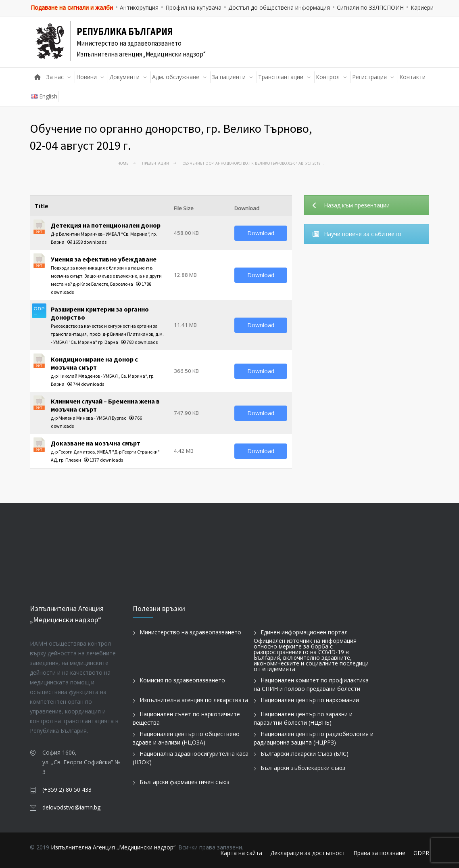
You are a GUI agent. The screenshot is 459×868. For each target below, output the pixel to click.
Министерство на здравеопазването (190, 632)
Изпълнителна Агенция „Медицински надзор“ (113, 847)
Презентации (155, 163)
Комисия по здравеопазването (182, 680)
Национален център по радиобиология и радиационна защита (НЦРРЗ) (314, 738)
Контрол (328, 77)
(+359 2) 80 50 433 (67, 790)
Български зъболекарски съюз (303, 768)
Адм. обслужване (176, 77)
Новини (87, 77)
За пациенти (229, 77)
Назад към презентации (351, 205)
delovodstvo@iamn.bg (71, 807)
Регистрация (369, 77)
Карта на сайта (241, 853)
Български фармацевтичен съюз (185, 782)
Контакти (412, 77)
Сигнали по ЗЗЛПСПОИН (370, 7)
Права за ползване (379, 853)
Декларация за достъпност (308, 853)
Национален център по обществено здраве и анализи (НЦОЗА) (186, 738)
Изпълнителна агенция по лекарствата (194, 700)
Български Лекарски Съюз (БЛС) (305, 754)
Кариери (422, 7)
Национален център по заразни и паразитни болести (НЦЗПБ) (303, 718)
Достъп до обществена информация (279, 7)
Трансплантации (281, 77)
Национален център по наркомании (310, 700)
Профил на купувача (193, 7)
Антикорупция (139, 7)
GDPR (421, 853)
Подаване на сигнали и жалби (72, 7)
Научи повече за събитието (357, 234)
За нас (55, 77)
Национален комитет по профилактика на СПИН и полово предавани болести (311, 684)
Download (261, 233)
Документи (124, 77)
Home (123, 163)
